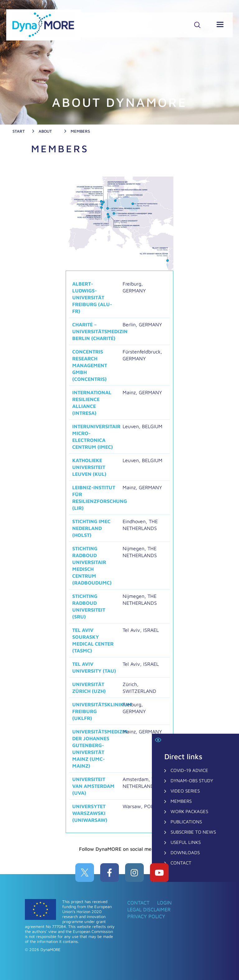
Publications (186, 822)
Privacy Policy (146, 916)
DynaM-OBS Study (192, 781)
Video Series (185, 791)
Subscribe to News (193, 832)
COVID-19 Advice (189, 770)
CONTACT (181, 863)
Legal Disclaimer (149, 909)
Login (164, 902)
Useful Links (186, 842)
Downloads (185, 852)
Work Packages (189, 811)
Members (181, 801)
